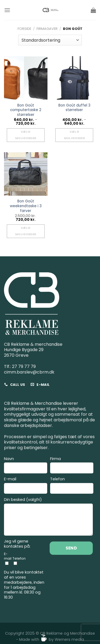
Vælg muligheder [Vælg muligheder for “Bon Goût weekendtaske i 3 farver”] (26, 231)
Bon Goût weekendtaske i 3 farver (26, 206)
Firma (72, 466)
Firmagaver (47, 29)
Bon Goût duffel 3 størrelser (74, 108)
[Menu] (7, 10)
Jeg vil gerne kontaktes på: (17, 544)
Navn (26, 466)
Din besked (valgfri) (48, 517)
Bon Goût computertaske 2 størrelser (26, 110)
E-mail (26, 486)
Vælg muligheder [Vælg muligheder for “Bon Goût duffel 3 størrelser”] (74, 135)
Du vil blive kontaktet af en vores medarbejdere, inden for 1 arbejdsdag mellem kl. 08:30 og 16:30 (24, 585)
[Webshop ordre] (50, 40)
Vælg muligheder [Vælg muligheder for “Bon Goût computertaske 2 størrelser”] (26, 135)
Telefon (72, 486)
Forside (24, 29)
